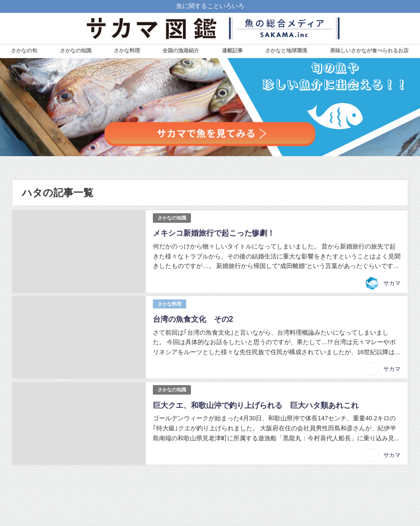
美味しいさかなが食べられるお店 (369, 50)
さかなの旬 (24, 50)
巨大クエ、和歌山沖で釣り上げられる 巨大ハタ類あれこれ (256, 405)
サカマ (392, 283)
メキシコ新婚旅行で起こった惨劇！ (214, 233)
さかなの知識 (76, 50)
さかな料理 (127, 50)
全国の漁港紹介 (181, 50)
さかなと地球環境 (286, 50)
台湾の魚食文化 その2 (193, 319)
